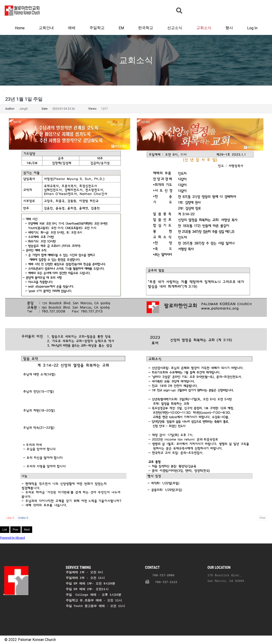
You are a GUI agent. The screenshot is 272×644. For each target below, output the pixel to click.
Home (20, 28)
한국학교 (146, 28)
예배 (72, 28)
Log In (252, 28)
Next (27, 530)
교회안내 (46, 28)
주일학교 (97, 28)
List (5, 530)
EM (121, 28)
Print (262, 518)
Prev (16, 530)
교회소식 (204, 28)
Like (10, 518)
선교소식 (175, 28)
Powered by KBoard (12, 538)
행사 (229, 28)
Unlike (23, 518)
